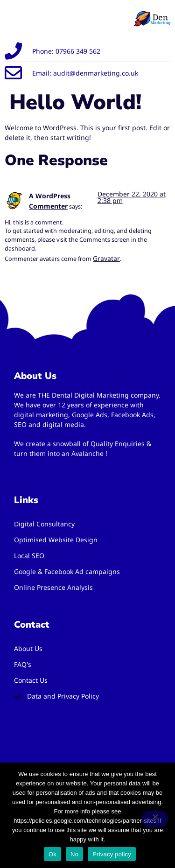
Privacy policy (112, 854)
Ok (52, 854)
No (74, 854)
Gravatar (106, 258)
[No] (155, 819)
